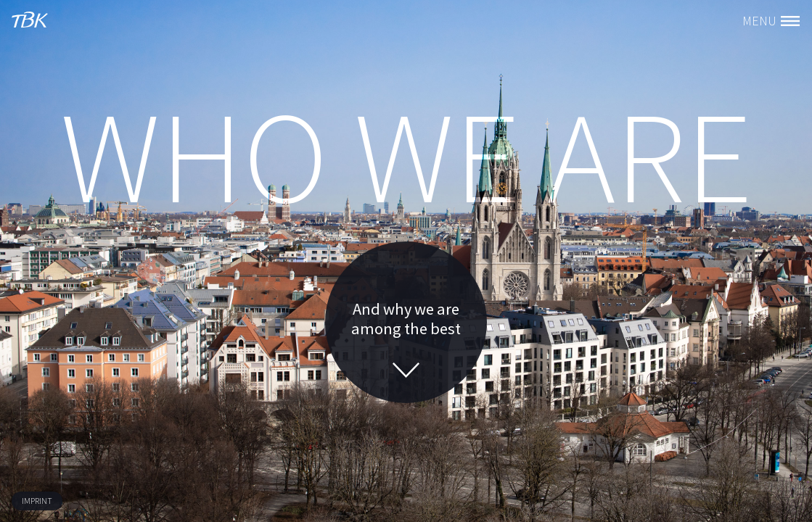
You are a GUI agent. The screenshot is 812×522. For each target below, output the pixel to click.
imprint (37, 501)
